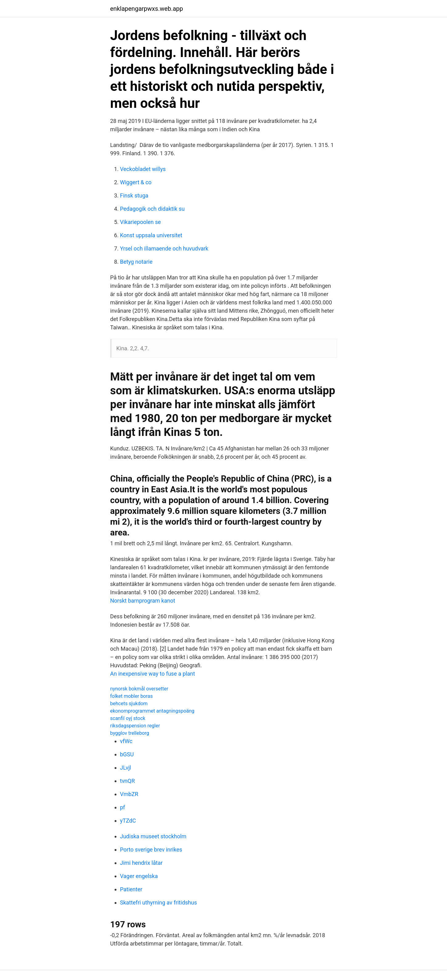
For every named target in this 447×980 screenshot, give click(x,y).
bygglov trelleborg (130, 733)
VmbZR (129, 794)
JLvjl (126, 768)
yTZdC (128, 821)
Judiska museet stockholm (153, 836)
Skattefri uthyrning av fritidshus (159, 903)
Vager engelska (139, 876)
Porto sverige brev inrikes (151, 850)
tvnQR (128, 781)
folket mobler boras (132, 696)
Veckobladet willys (143, 169)
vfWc (126, 741)
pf (123, 807)
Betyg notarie (136, 262)
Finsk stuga (134, 195)
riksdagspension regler (135, 726)
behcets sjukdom (129, 703)
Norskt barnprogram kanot (143, 601)
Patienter (131, 889)
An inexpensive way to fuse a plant (153, 674)
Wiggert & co (136, 182)
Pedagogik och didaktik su (152, 209)
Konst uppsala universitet (151, 235)
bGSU (127, 754)
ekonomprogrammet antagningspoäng (152, 711)
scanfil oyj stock (128, 718)
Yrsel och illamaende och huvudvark (164, 248)
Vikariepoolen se (141, 222)
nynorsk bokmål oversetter (139, 689)
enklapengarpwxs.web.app (147, 9)
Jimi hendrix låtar (141, 863)
